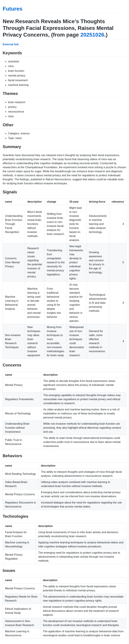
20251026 (92, 35)
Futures (13, 9)
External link (11, 44)
